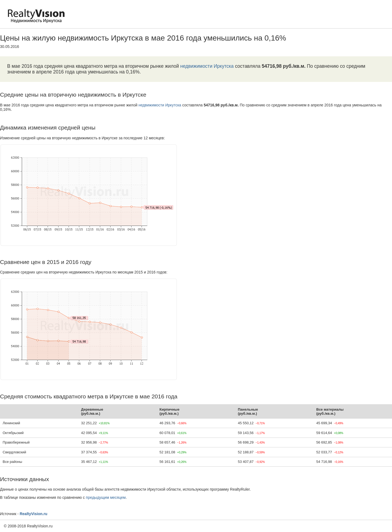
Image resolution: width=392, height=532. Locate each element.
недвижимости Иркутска (207, 66)
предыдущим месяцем (106, 497)
